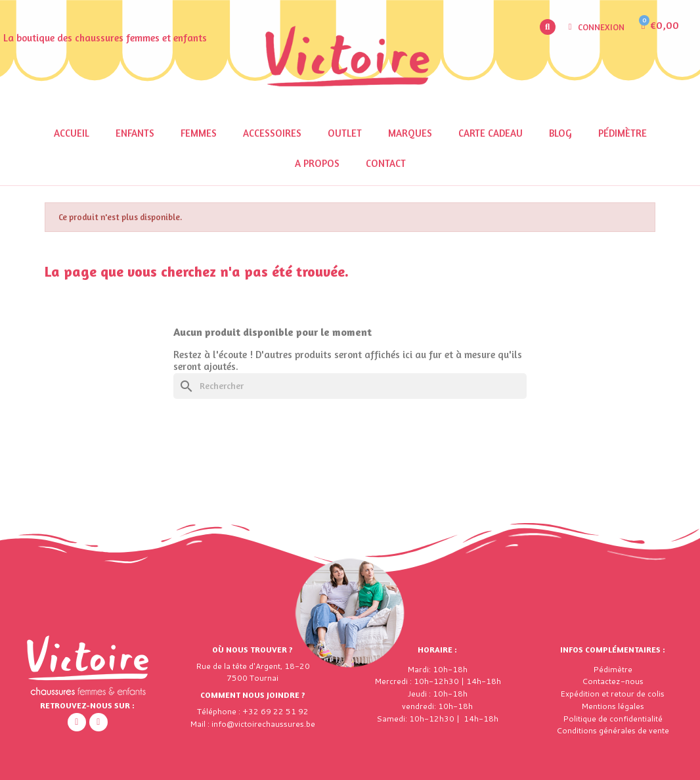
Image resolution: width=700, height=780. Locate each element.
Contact (386, 163)
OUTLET (345, 133)
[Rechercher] (350, 386)
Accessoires (272, 133)
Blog (560, 133)
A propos (317, 163)
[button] (548, 27)
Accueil (72, 133)
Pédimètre (623, 133)
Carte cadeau (491, 133)
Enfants (135, 133)
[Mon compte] (597, 27)
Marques (410, 133)
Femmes (199, 133)
